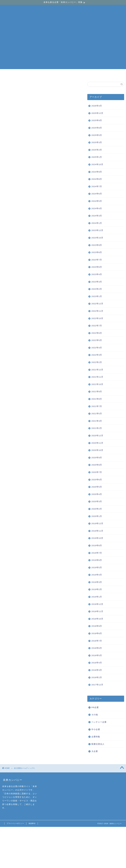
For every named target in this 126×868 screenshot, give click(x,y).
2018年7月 (97, 641)
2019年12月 (97, 524)
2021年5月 (97, 414)
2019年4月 (97, 575)
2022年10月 (97, 318)
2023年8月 (97, 252)
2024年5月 (97, 201)
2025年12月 (97, 113)
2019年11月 (97, 531)
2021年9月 (97, 392)
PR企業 (95, 707)
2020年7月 (97, 472)
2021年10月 (97, 384)
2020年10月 (97, 450)
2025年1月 (97, 157)
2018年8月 (97, 633)
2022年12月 (97, 304)
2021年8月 (97, 399)
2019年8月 (97, 546)
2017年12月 (97, 685)
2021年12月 (97, 370)
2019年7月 (97, 553)
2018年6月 (97, 648)
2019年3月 (97, 582)
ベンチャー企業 (28, 74)
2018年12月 (97, 604)
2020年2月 (97, 509)
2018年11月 (97, 611)
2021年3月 (97, 421)
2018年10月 (97, 619)
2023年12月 (97, 230)
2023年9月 (97, 245)
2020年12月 (97, 436)
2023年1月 (97, 296)
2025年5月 (97, 135)
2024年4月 (97, 208)
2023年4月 (97, 274)
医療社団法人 (98, 744)
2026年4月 (97, 106)
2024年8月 (97, 179)
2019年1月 (97, 597)
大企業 (98, 74)
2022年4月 (97, 348)
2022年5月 (97, 340)
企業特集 (96, 737)
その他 (95, 715)
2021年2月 (97, 428)
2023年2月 (97, 289)
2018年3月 (97, 670)
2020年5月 (97, 487)
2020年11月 (97, 443)
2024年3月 (97, 216)
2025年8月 (97, 128)
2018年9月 (97, 626)
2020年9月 (97, 458)
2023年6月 (97, 267)
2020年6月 (97, 480)
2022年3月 (97, 355)
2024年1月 (97, 223)
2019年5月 (97, 568)
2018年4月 (97, 663)
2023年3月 (97, 282)
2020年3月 (97, 501)
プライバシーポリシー (15, 823)
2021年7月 (97, 406)
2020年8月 (97, 465)
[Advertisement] (63, 49)
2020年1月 (97, 516)
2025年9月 (97, 120)
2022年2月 (97, 362)
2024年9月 (97, 172)
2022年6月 (97, 333)
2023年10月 (97, 238)
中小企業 (63, 74)
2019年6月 (97, 560)
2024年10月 (97, 164)
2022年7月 (97, 326)
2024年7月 (97, 186)
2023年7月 (97, 260)
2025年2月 (97, 150)
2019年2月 (97, 589)
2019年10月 (97, 538)
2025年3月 (97, 142)
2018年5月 (97, 655)
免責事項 (32, 823)
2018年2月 (97, 677)
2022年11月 (97, 311)
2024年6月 (97, 194)
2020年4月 (97, 494)
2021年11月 (97, 377)
